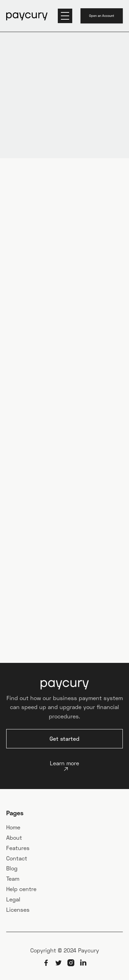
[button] (65, 16)
